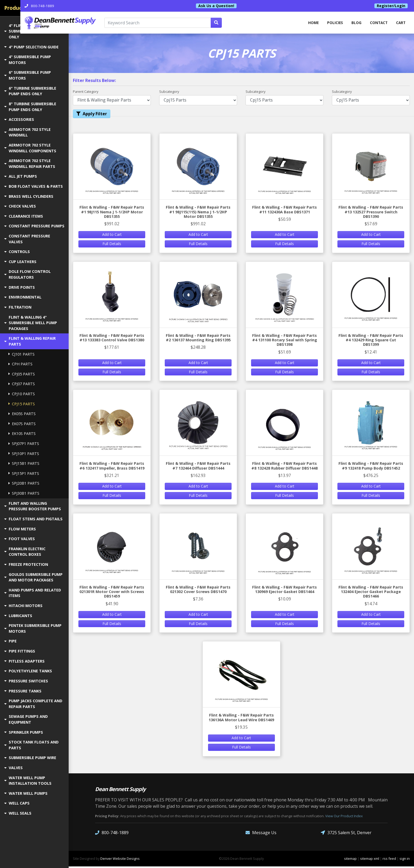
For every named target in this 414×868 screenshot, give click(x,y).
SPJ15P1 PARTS (24, 473)
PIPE (10, 641)
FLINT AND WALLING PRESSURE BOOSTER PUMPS (33, 506)
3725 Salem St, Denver (346, 834)
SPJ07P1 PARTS (24, 444)
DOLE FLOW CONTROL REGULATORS (27, 274)
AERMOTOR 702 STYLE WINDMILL (27, 132)
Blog (355, 23)
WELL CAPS (17, 803)
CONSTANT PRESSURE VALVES (27, 239)
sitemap (350, 860)
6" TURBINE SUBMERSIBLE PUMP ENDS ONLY (30, 91)
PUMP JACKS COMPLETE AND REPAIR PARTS (33, 704)
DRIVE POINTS (20, 287)
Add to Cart (112, 235)
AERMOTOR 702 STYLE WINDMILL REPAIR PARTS (30, 164)
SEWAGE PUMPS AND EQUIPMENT (26, 719)
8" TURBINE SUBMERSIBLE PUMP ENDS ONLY (30, 107)
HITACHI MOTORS (23, 606)
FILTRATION (18, 307)
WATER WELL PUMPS (26, 793)
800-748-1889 (112, 834)
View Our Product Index (344, 818)
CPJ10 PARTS (22, 394)
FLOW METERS (20, 529)
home (310, 23)
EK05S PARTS (22, 414)
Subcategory (169, 92)
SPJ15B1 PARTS (24, 463)
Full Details (112, 244)
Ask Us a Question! (241, 6)
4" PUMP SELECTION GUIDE (31, 47)
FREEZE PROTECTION (26, 564)
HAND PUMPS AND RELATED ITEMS (33, 593)
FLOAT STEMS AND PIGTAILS (33, 519)
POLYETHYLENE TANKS (28, 671)
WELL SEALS (18, 813)
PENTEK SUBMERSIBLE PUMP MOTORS (33, 628)
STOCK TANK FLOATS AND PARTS (31, 745)
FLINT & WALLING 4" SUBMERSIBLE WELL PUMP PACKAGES (31, 323)
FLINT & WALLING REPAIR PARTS (30, 341)
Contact (378, 23)
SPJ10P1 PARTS (24, 454)
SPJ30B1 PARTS (24, 493)
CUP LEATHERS (20, 262)
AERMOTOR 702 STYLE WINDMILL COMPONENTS (30, 148)
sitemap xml (370, 860)
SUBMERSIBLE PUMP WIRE (30, 758)
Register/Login (391, 6)
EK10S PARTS (22, 433)
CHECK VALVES (20, 206)
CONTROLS (17, 252)
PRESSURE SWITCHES (26, 681)
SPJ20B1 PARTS (24, 483)
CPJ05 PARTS (22, 374)
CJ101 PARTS (22, 354)
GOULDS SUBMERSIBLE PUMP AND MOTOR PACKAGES (33, 577)
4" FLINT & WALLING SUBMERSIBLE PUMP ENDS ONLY (31, 31)
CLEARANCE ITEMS (24, 216)
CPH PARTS (20, 364)
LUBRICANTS (18, 616)
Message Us (261, 834)
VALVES (13, 768)
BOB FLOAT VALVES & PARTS (34, 186)
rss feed (389, 860)
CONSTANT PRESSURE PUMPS (34, 226)
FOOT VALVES (20, 539)
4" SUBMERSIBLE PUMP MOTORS (28, 60)
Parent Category (86, 92)
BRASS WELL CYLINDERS (29, 196)
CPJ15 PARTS (22, 404)
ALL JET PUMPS (21, 176)
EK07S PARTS (22, 424)
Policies (333, 23)
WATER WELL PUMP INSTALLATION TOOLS (28, 781)
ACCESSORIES (19, 119)
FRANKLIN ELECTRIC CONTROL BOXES (25, 552)
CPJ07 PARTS (22, 384)
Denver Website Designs (120, 860)
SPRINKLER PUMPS (24, 732)
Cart (401, 23)
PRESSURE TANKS (23, 691)
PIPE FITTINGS (20, 651)
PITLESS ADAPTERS (24, 661)
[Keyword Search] (193, 23)
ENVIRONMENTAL (23, 297)
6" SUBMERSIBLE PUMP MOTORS (28, 75)
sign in (405, 860)
